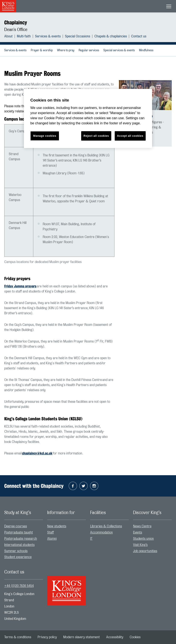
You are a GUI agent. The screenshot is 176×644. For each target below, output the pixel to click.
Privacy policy (47, 637)
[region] (88, 118)
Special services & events (119, 50)
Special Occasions (78, 36)
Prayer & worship (42, 50)
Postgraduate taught (19, 532)
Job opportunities (145, 551)
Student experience (18, 557)
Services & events (48, 36)
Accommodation (101, 532)
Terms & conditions (18, 637)
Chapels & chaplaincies (111, 36)
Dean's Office (16, 30)
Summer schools (16, 551)
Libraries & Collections (106, 526)
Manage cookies (45, 136)
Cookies (135, 637)
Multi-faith (24, 36)
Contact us (139, 36)
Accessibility (115, 637)
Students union (143, 539)
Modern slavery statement (81, 637)
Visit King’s (140, 545)
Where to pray (66, 50)
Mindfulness (146, 50)
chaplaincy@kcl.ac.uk (37, 453)
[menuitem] (11, 36)
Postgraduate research (21, 539)
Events (138, 532)
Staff (51, 532)
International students (19, 545)
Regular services (89, 50)
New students (57, 526)
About (8, 36)
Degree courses (16, 526)
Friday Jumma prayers (20, 286)
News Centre (142, 526)
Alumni (52, 539)
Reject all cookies (96, 136)
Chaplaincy (16, 22)
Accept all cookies (130, 136)
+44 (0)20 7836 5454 (19, 586)
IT (91, 539)
